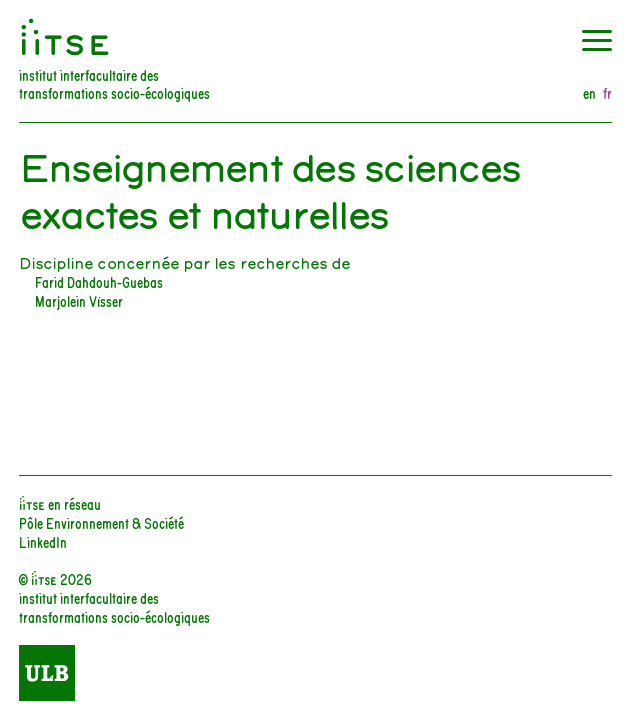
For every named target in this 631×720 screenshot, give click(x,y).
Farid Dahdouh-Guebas (99, 281)
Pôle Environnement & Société (101, 522)
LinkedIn (43, 541)
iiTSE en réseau (60, 503)
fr (607, 93)
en (589, 93)
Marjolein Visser (79, 300)
